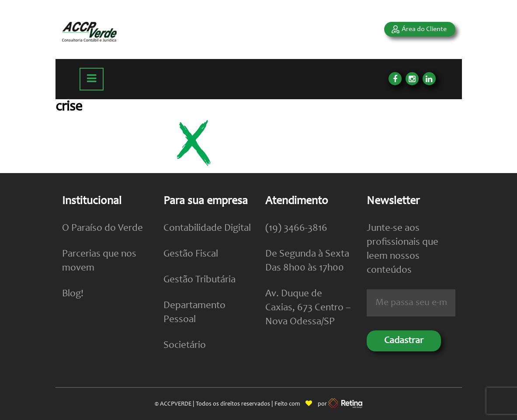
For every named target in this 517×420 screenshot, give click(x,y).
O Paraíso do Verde (102, 228)
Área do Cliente (424, 29)
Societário (185, 345)
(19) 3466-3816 (296, 228)
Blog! (73, 294)
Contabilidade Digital (207, 228)
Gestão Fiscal (191, 254)
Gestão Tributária (200, 280)
